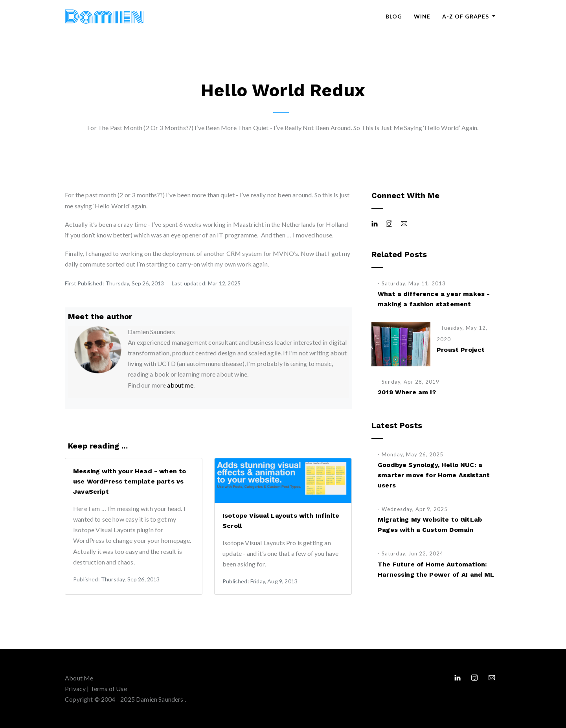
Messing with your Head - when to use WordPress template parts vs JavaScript (130, 481)
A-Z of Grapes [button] (466, 16)
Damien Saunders (160, 699)
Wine (422, 16)
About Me (79, 678)
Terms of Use (109, 688)
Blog (394, 16)
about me (180, 385)
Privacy (75, 688)
